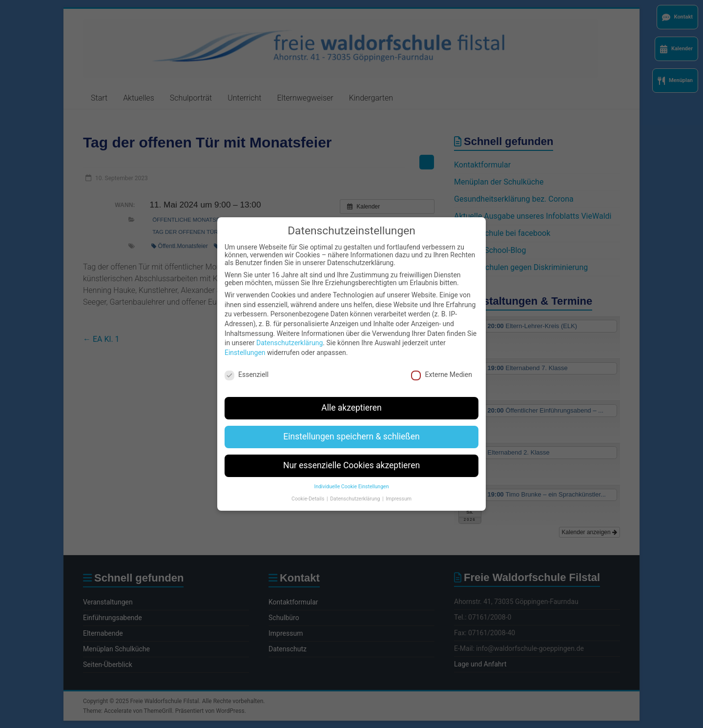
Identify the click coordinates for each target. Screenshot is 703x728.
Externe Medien (441, 364)
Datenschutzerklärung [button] (356, 489)
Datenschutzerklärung (289, 333)
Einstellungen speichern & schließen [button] (351, 427)
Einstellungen (245, 342)
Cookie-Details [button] (309, 489)
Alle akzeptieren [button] (351, 398)
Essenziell (247, 364)
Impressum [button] (399, 489)
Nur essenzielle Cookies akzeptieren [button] (351, 456)
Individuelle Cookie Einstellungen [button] (352, 477)
